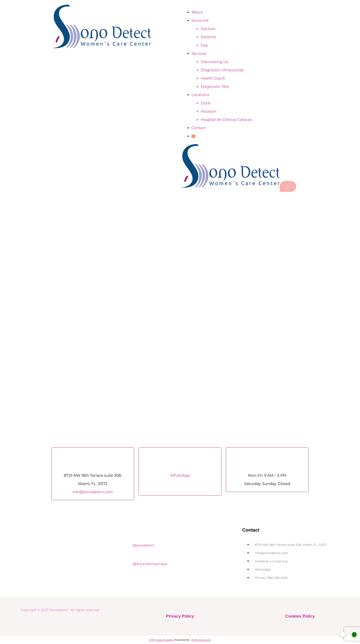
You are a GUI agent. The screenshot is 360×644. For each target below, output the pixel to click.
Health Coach (213, 78)
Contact (199, 128)
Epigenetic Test (215, 87)
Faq (204, 45)
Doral (206, 103)
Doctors (208, 29)
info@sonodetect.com (93, 492)
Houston (209, 111)
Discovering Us (214, 62)
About (197, 12)
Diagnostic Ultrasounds (222, 70)
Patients (208, 37)
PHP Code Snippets (161, 640)
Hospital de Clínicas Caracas (226, 120)
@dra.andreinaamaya (149, 564)
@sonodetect (143, 545)
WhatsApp (180, 475)
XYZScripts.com (201, 640)
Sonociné (200, 21)
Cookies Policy (300, 616)
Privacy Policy (180, 616)
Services (199, 54)
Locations (200, 95)
